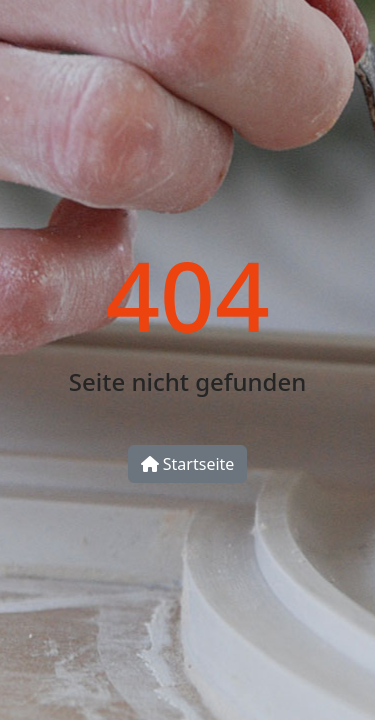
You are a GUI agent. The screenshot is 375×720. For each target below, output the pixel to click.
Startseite (188, 464)
